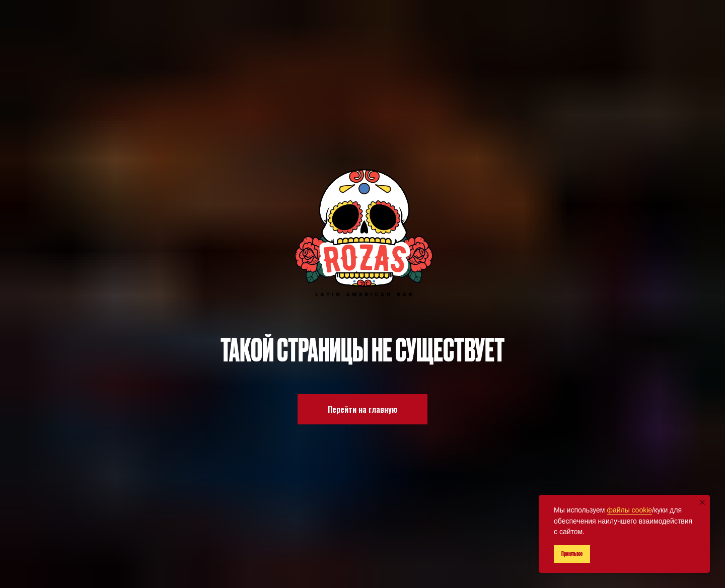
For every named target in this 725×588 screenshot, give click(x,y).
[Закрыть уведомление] (702, 502)
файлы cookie (629, 510)
